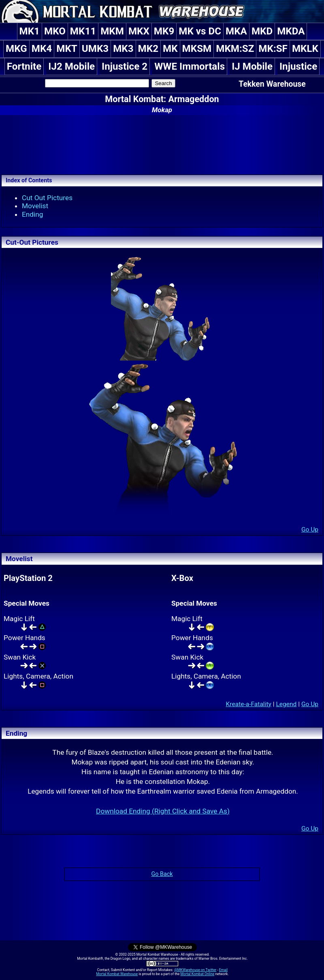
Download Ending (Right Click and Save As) (163, 811)
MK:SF (273, 49)
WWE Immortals (190, 66)
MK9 (164, 31)
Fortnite (24, 66)
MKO (55, 31)
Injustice (298, 66)
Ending (33, 214)
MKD (262, 31)
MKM (112, 31)
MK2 (148, 49)
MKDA (291, 31)
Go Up (310, 529)
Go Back (162, 874)
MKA (236, 31)
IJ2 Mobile (71, 66)
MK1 (30, 31)
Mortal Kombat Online (197, 974)
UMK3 (95, 49)
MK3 (123, 49)
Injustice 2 (125, 66)
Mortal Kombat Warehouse (117, 974)
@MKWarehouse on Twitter (195, 970)
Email (223, 970)
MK (170, 49)
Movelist (35, 206)
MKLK (305, 49)
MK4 (42, 49)
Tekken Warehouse (272, 84)
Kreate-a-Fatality (249, 704)
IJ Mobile (252, 66)
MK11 (83, 31)
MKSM (197, 49)
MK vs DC (200, 31)
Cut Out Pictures (47, 198)
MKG (16, 49)
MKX (139, 31)
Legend (286, 704)
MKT (67, 49)
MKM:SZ (235, 49)
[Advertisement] (162, 143)
